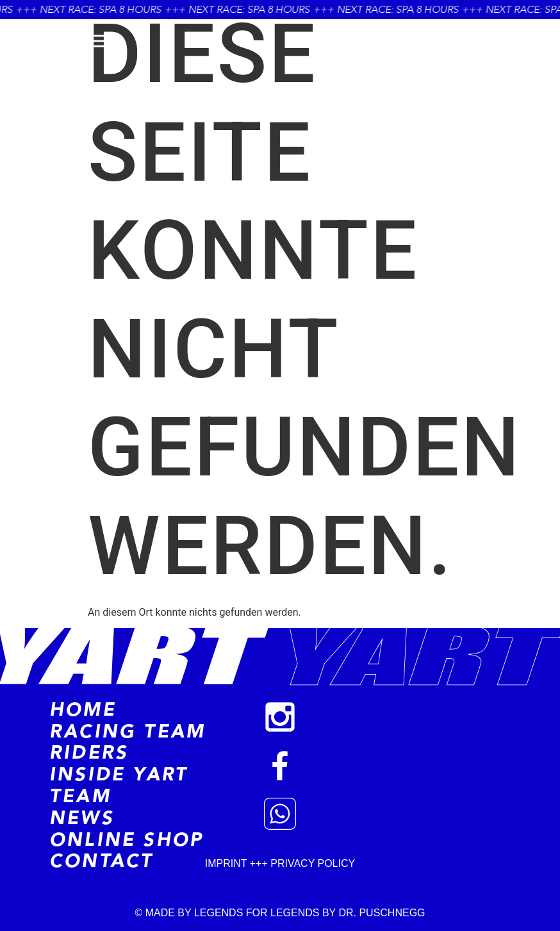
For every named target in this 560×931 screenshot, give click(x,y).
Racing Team (127, 732)
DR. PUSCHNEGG (382, 913)
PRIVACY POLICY (313, 863)
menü (49, 41)
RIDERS (89, 753)
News (82, 818)
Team (80, 796)
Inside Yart (119, 775)
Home (83, 710)
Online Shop (126, 840)
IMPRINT (227, 863)
